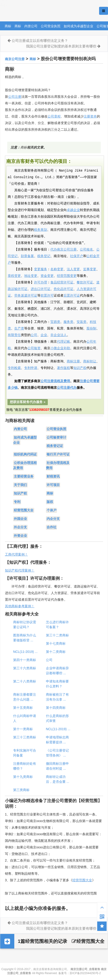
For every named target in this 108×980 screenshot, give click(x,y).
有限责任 (14, 335)
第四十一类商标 (25, 660)
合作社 (52, 527)
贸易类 (55, 322)
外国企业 (20, 519)
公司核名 (86, 250)
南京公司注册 (15, 59)
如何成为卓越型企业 (78, 26)
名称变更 (57, 269)
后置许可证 (72, 296)
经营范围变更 (67, 276)
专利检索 (14, 368)
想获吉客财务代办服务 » (28, 402)
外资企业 (20, 536)
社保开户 (77, 256)
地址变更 (31, 276)
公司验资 (34, 348)
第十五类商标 (23, 708)
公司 (34, 335)
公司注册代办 (67, 388)
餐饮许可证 (85, 282)
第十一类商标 (23, 729)
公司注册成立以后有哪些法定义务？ (40, 41)
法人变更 (73, 269)
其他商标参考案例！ (20, 606)
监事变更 (90, 269)
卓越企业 (73, 210)
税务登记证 (55, 446)
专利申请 (31, 368)
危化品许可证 (63, 289)
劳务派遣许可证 (26, 296)
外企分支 (20, 527)
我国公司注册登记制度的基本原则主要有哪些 (61, 46)
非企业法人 (59, 335)
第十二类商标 (56, 652)
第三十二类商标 (57, 635)
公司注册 (15, 97)
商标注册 (73, 361)
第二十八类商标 (25, 681)
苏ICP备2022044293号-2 (85, 973)
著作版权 (63, 368)
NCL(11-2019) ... (25, 652)
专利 (17, 502)
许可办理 (41, 282)
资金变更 (47, 276)
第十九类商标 (23, 777)
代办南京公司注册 (63, 250)
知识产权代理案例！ (20, 570)
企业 (44, 335)
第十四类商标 (56, 708)
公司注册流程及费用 (55, 381)
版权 (50, 502)
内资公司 (31, 26)
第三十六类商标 (25, 668)
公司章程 (54, 116)
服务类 (68, 322)
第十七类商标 (56, 643)
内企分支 (53, 519)
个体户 (52, 510)
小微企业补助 (60, 348)
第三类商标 (21, 790)
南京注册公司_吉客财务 (35, 11)
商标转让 (90, 361)
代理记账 (63, 342)
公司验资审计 (56, 437)
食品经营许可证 (62, 282)
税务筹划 (41, 230)
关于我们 (20, 485)
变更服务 (41, 269)
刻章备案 (27, 256)
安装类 (82, 322)
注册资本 (90, 116)
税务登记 (44, 256)
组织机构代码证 (25, 454)
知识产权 (80, 368)
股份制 (91, 329)
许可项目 (53, 485)
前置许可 (47, 296)
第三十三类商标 (25, 737)
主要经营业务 (24, 476)
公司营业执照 (51, 26)
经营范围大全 (24, 510)
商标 (8, 26)
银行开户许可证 (58, 454)
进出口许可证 (41, 289)
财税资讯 (53, 476)
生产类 (19, 329)
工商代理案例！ (16, 554)
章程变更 (14, 276)
